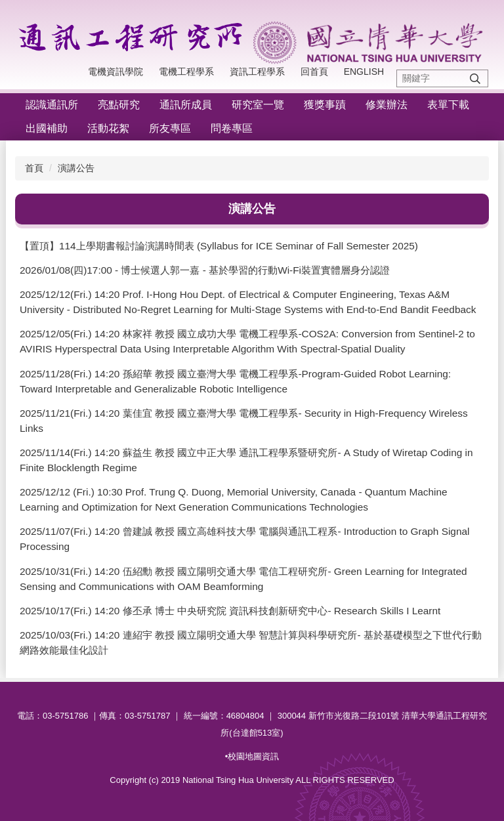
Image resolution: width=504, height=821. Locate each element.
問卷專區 (232, 128)
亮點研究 (119, 105)
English (364, 72)
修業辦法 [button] (387, 105)
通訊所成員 (186, 105)
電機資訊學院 (115, 72)
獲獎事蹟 (325, 105)
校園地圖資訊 (253, 756)
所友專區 (170, 128)
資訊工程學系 (257, 72)
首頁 (34, 168)
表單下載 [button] (448, 105)
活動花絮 (108, 128)
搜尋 (475, 78)
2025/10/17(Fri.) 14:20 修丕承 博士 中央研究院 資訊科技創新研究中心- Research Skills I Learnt (230, 611)
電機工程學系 (186, 72)
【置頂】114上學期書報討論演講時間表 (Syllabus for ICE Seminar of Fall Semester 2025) (219, 246)
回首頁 (314, 72)
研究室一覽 (258, 105)
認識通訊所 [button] (52, 105)
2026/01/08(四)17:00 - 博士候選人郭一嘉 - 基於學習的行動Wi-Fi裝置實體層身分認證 (205, 270)
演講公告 (76, 168)
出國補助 (47, 128)
